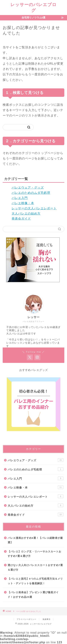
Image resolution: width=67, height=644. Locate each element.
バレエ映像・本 (23, 203)
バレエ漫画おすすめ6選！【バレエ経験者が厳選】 (35, 540)
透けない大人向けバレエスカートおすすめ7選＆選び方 (35, 568)
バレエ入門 (20, 198)
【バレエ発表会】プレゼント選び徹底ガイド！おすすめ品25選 (33, 595)
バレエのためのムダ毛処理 (31, 193)
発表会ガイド (21, 219)
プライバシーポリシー (26, 619)
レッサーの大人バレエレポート (34, 208)
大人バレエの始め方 (26, 214)
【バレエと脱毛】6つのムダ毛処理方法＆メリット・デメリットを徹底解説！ (35, 581)
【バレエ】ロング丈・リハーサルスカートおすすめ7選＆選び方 (34, 554)
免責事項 (46, 619)
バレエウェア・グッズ (28, 188)
